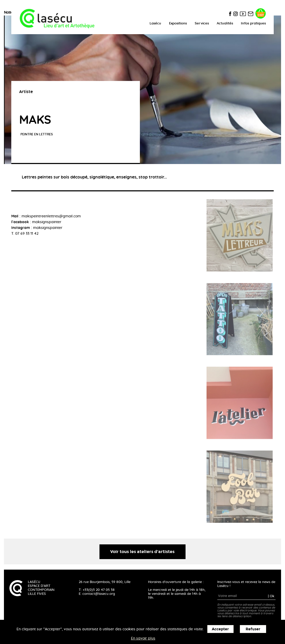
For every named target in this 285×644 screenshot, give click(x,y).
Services (202, 24)
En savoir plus (143, 638)
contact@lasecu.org (99, 594)
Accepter (220, 629)
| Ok (271, 596)
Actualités (225, 24)
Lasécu (155, 24)
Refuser (253, 629)
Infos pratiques (253, 24)
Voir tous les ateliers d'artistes (142, 552)
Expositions (178, 24)
